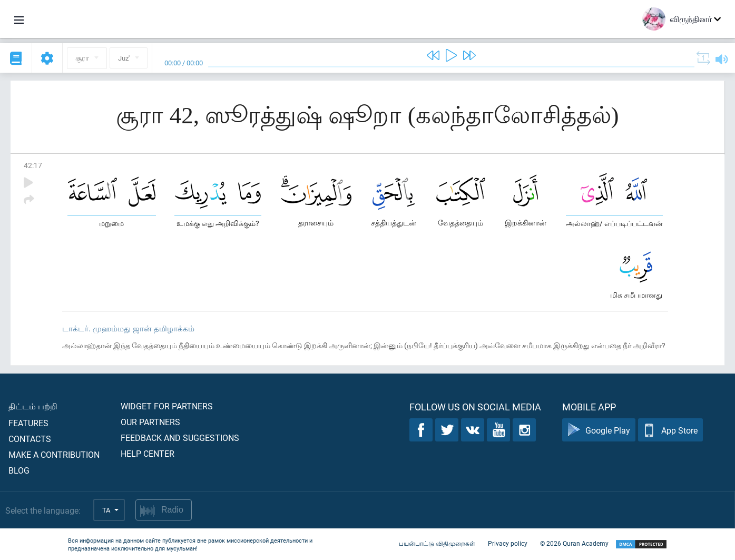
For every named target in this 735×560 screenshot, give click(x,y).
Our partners (150, 422)
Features (28, 423)
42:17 (33, 165)
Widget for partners (167, 406)
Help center (148, 453)
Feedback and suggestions (180, 438)
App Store (670, 430)
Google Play (599, 430)
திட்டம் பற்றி (33, 406)
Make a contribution (54, 454)
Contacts (30, 439)
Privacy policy (508, 543)
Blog (19, 470)
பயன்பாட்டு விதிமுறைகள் (437, 543)
